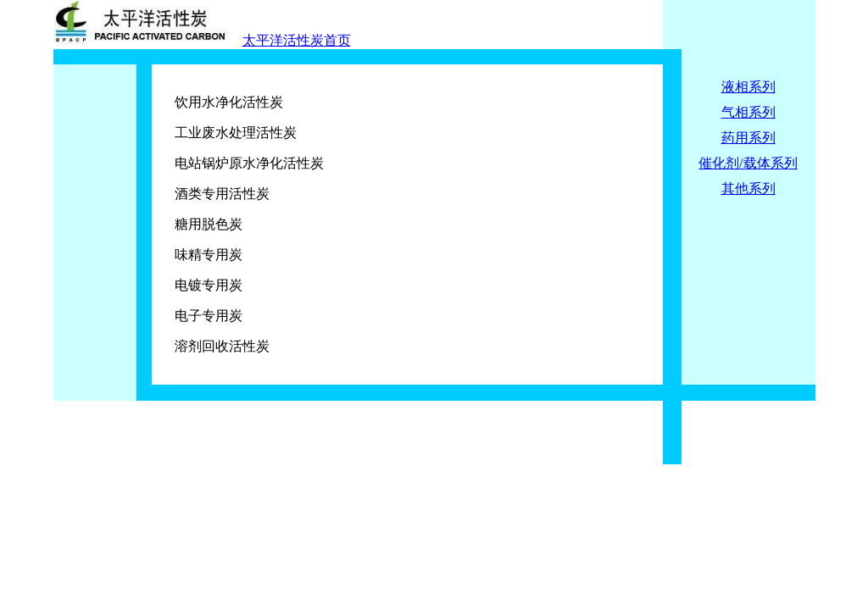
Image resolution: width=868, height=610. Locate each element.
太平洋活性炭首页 (297, 40)
